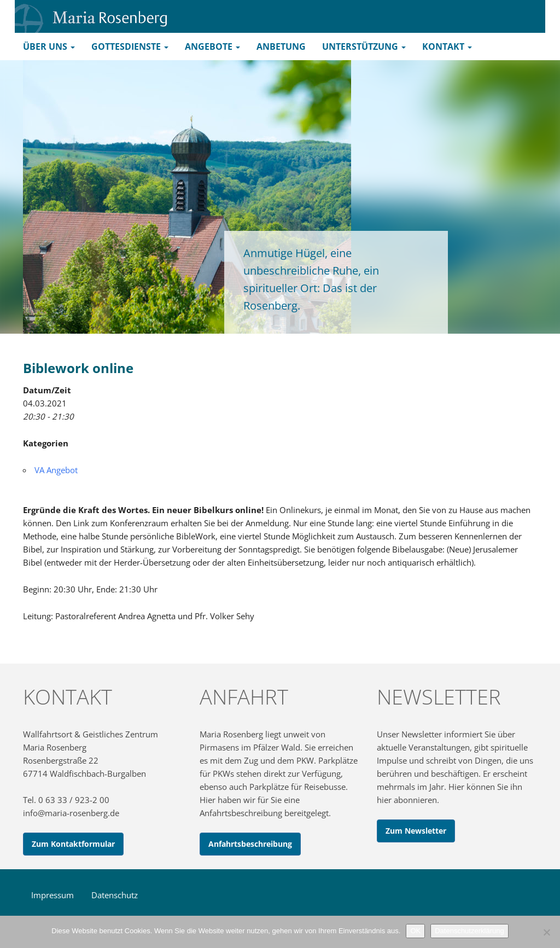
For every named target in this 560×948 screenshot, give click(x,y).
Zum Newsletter (416, 831)
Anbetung (281, 46)
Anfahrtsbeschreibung (250, 844)
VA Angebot (56, 470)
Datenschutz (115, 895)
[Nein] (546, 932)
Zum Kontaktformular (73, 844)
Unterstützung (364, 46)
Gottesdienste (130, 46)
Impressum (52, 895)
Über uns (49, 46)
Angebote (212, 46)
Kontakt (447, 46)
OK (415, 931)
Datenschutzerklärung (469, 931)
